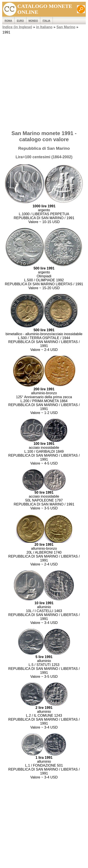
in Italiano (44, 27)
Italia (46, 21)
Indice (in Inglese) (17, 27)
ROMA (8, 21)
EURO (20, 21)
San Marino (66, 27)
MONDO (33, 21)
